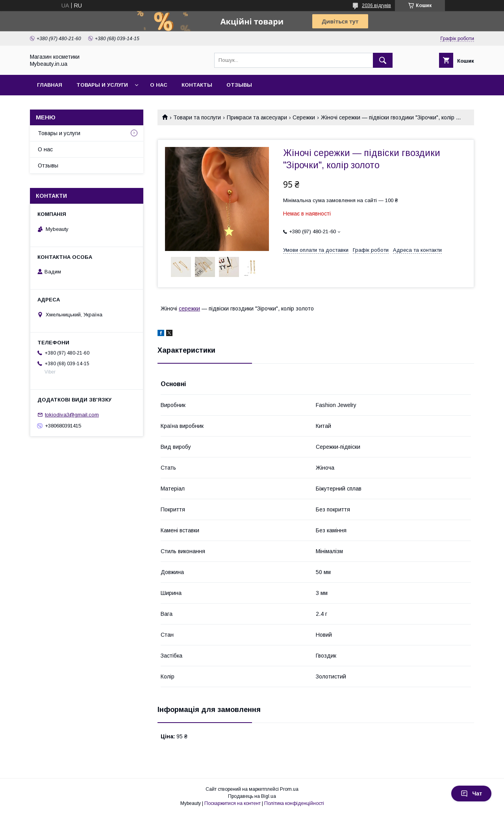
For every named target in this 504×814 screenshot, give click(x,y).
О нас (159, 85)
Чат (471, 794)
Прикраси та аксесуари (257, 117)
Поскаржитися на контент (233, 803)
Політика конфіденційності (294, 803)
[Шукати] (383, 60)
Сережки (304, 117)
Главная (50, 85)
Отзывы (239, 85)
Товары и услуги (102, 85)
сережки (189, 309)
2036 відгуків (376, 6)
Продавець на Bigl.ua (252, 796)
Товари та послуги (197, 117)
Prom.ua (289, 789)
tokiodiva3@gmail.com (72, 415)
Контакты (197, 85)
